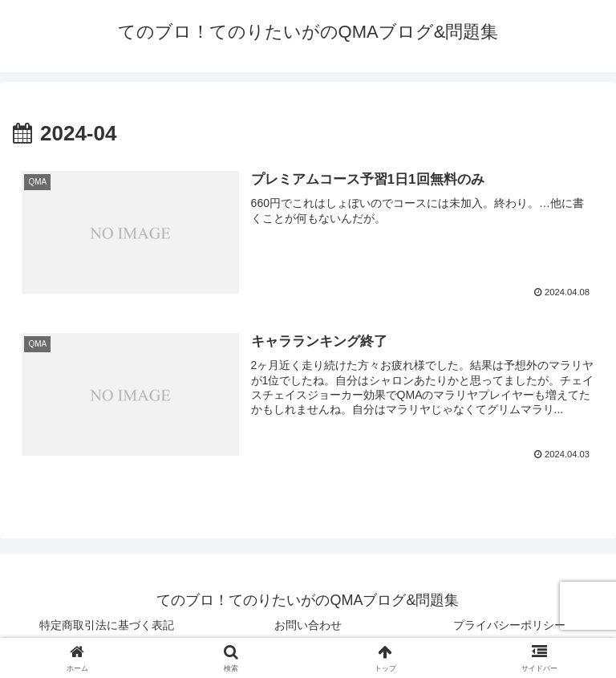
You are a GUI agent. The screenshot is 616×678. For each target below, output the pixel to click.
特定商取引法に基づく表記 (107, 627)
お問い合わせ (308, 627)
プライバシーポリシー (509, 627)
